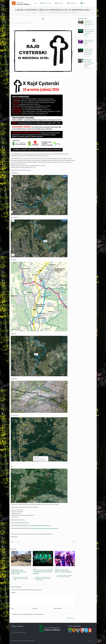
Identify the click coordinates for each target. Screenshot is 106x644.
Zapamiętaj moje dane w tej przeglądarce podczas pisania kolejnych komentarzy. (29, 614)
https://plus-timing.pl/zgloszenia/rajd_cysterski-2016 (40, 526)
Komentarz (14, 593)
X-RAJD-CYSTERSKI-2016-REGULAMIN (20, 523)
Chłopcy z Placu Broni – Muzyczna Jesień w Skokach (63, 571)
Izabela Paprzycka (21, 23)
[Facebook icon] (89, 641)
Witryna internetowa (58, 608)
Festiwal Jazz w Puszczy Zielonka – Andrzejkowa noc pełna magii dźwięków (43, 572)
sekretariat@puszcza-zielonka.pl (17, 634)
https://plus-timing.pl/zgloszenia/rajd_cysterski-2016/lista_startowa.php (44, 528)
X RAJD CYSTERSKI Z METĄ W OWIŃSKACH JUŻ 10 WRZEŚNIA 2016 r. (63, 13)
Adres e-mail (35, 608)
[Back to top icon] (94, 641)
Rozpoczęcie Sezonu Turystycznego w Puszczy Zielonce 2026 (19, 572)
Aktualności (35, 13)
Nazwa (13, 608)
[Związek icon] (90, 641)
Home (28, 13)
